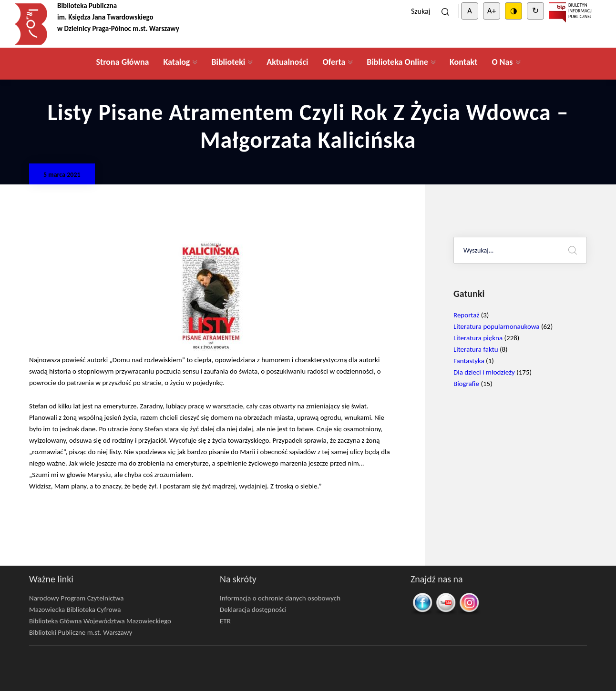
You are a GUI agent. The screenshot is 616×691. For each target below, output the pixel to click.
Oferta (334, 62)
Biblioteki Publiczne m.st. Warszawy (81, 632)
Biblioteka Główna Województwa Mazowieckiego (100, 621)
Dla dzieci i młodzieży (484, 372)
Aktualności (287, 62)
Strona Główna (122, 62)
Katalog (176, 62)
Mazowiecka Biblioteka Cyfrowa (75, 610)
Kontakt (463, 62)
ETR (225, 621)
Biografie (466, 384)
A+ (492, 11)
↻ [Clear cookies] (535, 11)
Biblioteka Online (397, 62)
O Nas (502, 62)
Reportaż (466, 315)
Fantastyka (469, 361)
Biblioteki (228, 62)
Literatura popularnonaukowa (497, 326)
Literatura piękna (478, 338)
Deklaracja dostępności (253, 610)
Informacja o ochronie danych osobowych (280, 598)
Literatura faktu (476, 349)
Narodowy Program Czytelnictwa (77, 598)
